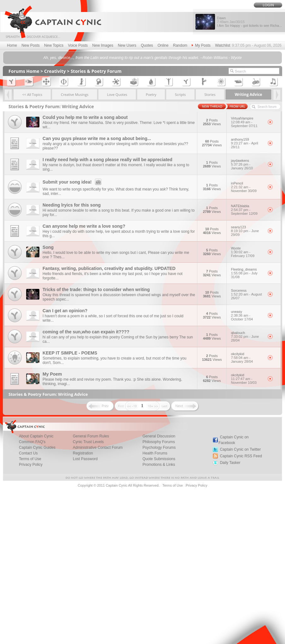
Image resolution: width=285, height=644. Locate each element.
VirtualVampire (247, 122)
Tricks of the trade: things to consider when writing (96, 290)
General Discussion (159, 436)
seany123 (247, 231)
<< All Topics (32, 94)
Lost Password (85, 459)
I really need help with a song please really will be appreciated (108, 160)
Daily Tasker (230, 463)
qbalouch (247, 337)
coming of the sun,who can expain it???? (86, 332)
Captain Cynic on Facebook (234, 440)
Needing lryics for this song (72, 205)
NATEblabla (247, 210)
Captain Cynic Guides (37, 448)
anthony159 (247, 143)
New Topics (54, 45)
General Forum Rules (91, 436)
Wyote (247, 252)
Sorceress (247, 294)
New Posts (30, 45)
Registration (83, 453)
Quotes (147, 45)
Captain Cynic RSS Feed (241, 456)
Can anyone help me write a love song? (84, 226)
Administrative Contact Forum (98, 448)
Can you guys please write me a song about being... (97, 138)
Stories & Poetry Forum (96, 71)
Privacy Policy (31, 465)
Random (180, 45)
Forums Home (24, 71)
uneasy (247, 315)
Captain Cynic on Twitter (240, 449)
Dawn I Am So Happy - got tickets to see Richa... (249, 22)
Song (48, 247)
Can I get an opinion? (65, 311)
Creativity (55, 71)
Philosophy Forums (159, 442)
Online (163, 45)
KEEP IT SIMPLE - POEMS (70, 353)
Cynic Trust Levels (88, 442)
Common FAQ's (32, 442)
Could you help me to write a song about (85, 117)
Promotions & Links (159, 465)
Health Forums (155, 453)
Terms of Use (30, 459)
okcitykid (247, 358)
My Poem (52, 374)
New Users (127, 45)
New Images (103, 45)
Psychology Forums (159, 448)
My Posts (201, 45)
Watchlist (223, 45)
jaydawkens (247, 164)
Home (12, 45)
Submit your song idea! (73, 182)
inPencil (247, 187)
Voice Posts (78, 45)
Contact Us (28, 453)
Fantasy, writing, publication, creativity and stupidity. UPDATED (109, 268)
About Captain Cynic (36, 436)
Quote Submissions (159, 459)
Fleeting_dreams (247, 273)
